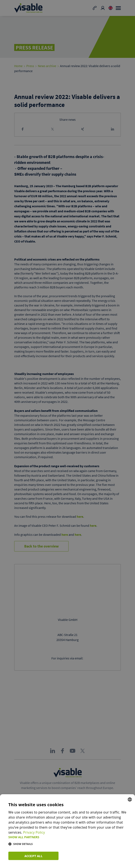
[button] (67, 837)
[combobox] (130, 799)
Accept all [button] (33, 856)
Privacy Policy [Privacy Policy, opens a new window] (34, 832)
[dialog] (67, 831)
